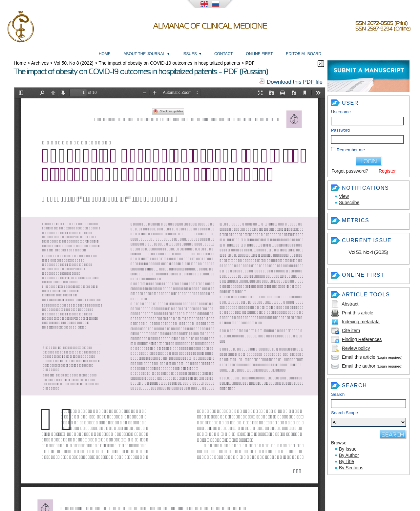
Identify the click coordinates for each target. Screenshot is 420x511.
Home (105, 54)
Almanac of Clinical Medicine (210, 26)
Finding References (362, 339)
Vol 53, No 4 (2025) (368, 253)
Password (340, 130)
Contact (224, 54)
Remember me (351, 150)
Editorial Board (304, 54)
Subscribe (349, 202)
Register (387, 171)
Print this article (358, 313)
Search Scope (368, 418)
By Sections (351, 468)
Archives (40, 63)
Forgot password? (350, 171)
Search (338, 394)
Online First (259, 54)
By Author (349, 455)
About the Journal (144, 54)
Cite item (351, 330)
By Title (346, 461)
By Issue (348, 449)
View (344, 196)
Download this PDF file (295, 82)
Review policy (356, 348)
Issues (190, 54)
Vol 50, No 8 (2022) (74, 63)
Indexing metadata (361, 322)
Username (341, 112)
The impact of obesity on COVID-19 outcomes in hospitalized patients (169, 63)
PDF (250, 63)
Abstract (350, 304)
